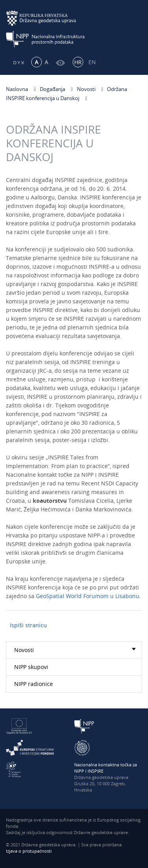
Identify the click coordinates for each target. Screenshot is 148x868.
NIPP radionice (34, 684)
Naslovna (17, 89)
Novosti (86, 89)
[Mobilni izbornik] (135, 26)
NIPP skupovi (31, 667)
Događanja (52, 89)
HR (78, 62)
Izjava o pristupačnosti (29, 851)
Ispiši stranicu (28, 625)
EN (92, 62)
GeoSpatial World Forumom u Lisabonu (88, 597)
